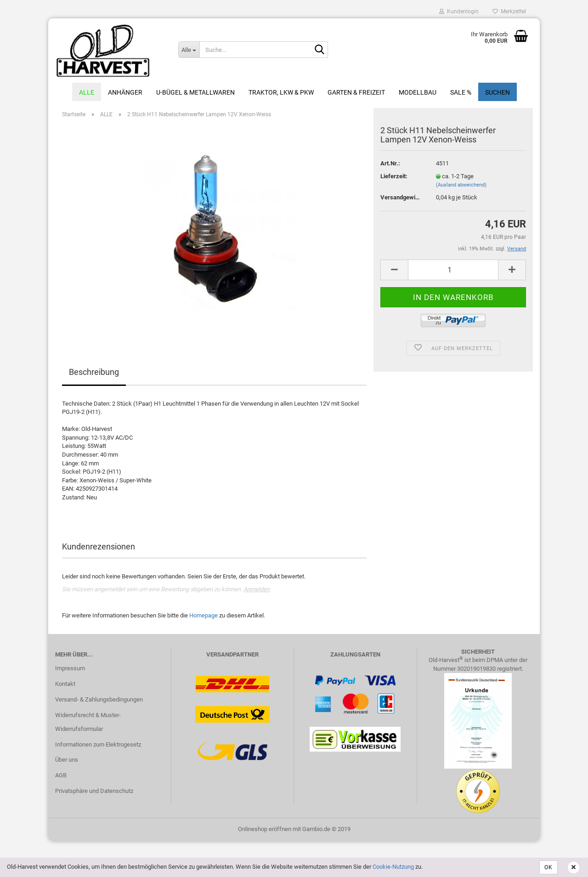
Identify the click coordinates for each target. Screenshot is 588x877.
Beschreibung (94, 372)
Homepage (204, 615)
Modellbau (418, 92)
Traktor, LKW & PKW (281, 92)
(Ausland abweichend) (461, 185)
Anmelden (257, 589)
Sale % (461, 92)
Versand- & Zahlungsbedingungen (99, 699)
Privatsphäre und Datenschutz (94, 791)
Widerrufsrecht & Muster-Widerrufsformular (88, 722)
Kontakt (65, 684)
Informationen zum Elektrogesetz (98, 744)
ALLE (87, 92)
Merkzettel (509, 11)
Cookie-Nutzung (393, 867)
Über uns (67, 760)
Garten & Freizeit (356, 92)
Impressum (70, 668)
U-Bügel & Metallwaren (195, 92)
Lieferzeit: (394, 176)
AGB (61, 775)
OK (548, 867)
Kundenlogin (459, 11)
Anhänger (125, 92)
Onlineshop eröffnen (265, 829)
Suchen (498, 92)
